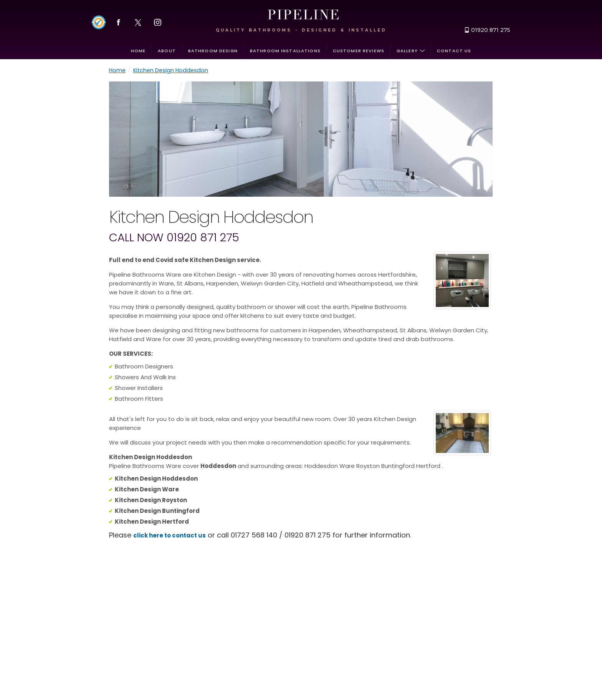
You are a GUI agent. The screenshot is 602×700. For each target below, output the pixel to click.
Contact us (454, 51)
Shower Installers (139, 388)
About (167, 51)
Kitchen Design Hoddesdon (171, 70)
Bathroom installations (285, 51)
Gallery (411, 51)
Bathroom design (213, 51)
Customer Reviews (359, 51)
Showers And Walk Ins (145, 377)
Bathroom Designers (144, 366)
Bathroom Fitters (139, 399)
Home (138, 51)
